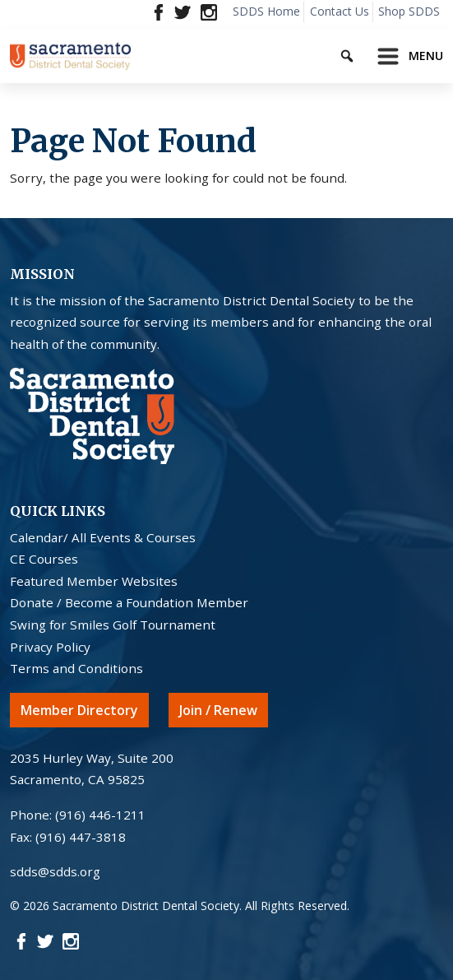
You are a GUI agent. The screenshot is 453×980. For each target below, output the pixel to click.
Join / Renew (218, 710)
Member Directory (79, 710)
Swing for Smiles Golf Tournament (113, 625)
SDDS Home (266, 11)
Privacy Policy (50, 647)
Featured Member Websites (94, 581)
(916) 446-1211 (100, 815)
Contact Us (340, 11)
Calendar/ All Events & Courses (103, 537)
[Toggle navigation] (405, 56)
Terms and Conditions (76, 668)
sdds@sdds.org (55, 871)
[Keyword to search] (361, 53)
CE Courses (44, 559)
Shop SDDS (409, 11)
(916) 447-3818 (81, 837)
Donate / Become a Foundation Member (129, 602)
